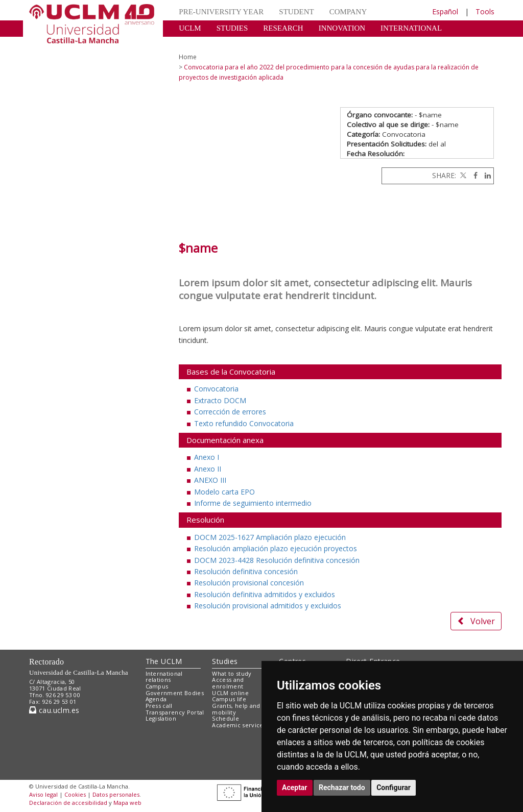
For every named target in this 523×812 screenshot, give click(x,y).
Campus (157, 686)
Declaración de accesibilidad (68, 803)
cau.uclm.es (54, 710)
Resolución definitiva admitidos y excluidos (265, 594)
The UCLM (164, 661)
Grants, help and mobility (236, 709)
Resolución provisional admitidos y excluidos (268, 606)
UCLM (190, 28)
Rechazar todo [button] (342, 788)
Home (188, 57)
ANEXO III (210, 480)
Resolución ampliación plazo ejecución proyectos (276, 548)
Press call (159, 706)
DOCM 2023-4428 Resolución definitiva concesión (277, 560)
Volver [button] (476, 621)
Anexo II (208, 469)
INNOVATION (342, 28)
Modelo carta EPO (224, 492)
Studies (225, 661)
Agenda (156, 699)
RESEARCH (283, 28)
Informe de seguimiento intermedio (253, 503)
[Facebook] (473, 175)
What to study (232, 673)
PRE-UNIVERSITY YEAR (221, 12)
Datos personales (116, 794)
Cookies (75, 794)
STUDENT (296, 12)
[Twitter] (462, 175)
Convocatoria (216, 389)
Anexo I (207, 457)
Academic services (239, 725)
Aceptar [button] (295, 788)
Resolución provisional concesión (249, 583)
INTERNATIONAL (411, 28)
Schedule (225, 718)
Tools (485, 11)
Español (445, 11)
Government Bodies (175, 693)
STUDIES (232, 28)
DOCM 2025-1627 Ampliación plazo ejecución (270, 537)
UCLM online (230, 693)
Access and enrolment (228, 683)
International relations (164, 677)
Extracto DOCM (220, 400)
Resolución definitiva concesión (246, 571)
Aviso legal (43, 794)
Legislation (161, 718)
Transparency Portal (175, 712)
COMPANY (348, 12)
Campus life (229, 699)
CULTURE (196, 43)
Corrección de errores (230, 412)
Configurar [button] (394, 788)
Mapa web (127, 803)
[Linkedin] (485, 175)
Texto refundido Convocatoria (244, 423)
